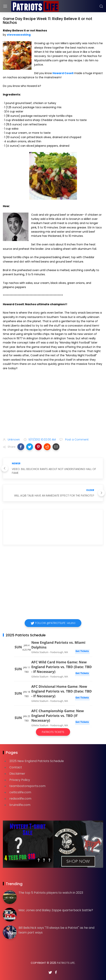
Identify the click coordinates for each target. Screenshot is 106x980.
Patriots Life (66, 963)
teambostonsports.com (27, 786)
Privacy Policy (20, 780)
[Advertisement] (53, 405)
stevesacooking (19, 35)
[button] (21, 447)
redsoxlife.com (20, 799)
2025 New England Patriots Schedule (37, 761)
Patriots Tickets (53, 732)
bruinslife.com (20, 805)
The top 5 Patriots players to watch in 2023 (51, 893)
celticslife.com (20, 792)
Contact (16, 767)
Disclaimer (17, 774)
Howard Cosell (63, 73)
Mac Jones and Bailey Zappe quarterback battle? (56, 910)
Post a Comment (76, 440)
